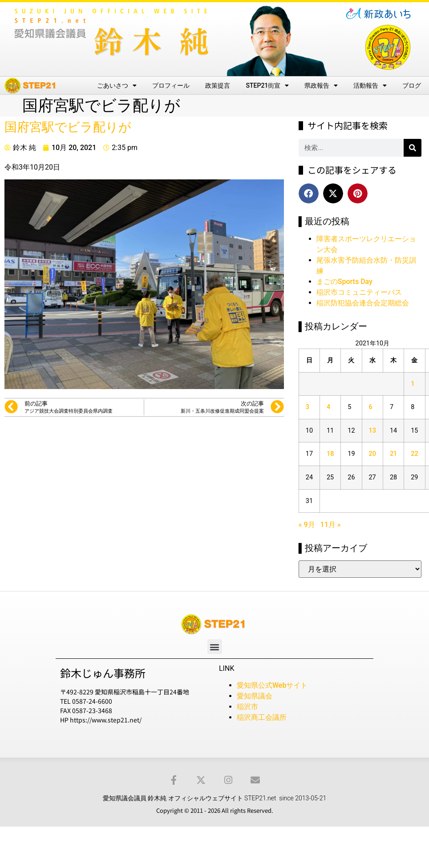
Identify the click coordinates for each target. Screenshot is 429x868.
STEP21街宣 (268, 85)
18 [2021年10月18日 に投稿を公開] (330, 454)
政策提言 (218, 85)
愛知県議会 (255, 696)
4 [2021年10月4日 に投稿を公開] (328, 407)
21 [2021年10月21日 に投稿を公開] (393, 454)
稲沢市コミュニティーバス (359, 292)
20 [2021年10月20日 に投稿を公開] (372, 454)
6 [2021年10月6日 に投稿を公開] (371, 407)
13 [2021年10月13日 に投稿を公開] (372, 431)
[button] (309, 193)
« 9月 (307, 525)
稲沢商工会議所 (262, 717)
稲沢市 (247, 707)
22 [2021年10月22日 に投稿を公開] (414, 454)
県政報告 (321, 85)
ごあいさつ (117, 85)
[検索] (413, 148)
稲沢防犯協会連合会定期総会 (363, 303)
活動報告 (370, 85)
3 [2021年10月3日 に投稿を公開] (308, 407)
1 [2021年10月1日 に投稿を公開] (413, 384)
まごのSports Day (344, 282)
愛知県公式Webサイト (272, 685)
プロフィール (171, 85)
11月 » (331, 525)
